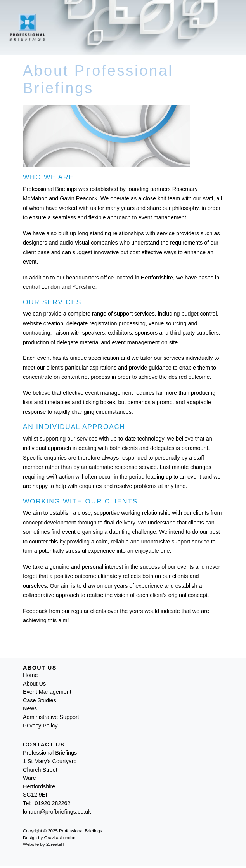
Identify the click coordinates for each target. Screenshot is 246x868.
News (30, 708)
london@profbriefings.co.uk (57, 812)
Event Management (47, 692)
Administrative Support (51, 717)
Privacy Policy (40, 726)
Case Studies (40, 700)
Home (30, 675)
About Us (34, 684)
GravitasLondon (60, 838)
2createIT (56, 844)
